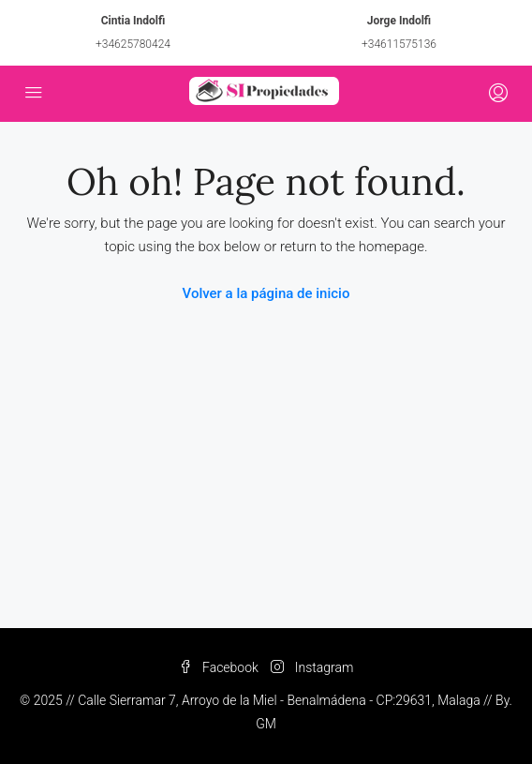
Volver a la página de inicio (266, 293)
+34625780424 (133, 44)
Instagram (312, 667)
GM (266, 724)
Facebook (219, 667)
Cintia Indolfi (133, 21)
